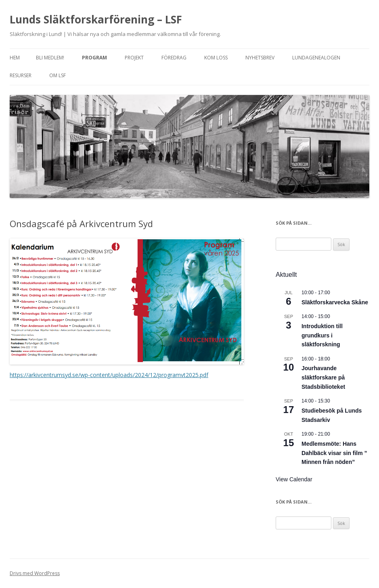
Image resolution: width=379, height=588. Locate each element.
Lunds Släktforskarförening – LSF (96, 19)
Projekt (134, 58)
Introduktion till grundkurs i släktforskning (322, 335)
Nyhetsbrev (260, 58)
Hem (15, 58)
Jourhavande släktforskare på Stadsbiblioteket (323, 377)
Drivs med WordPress (35, 573)
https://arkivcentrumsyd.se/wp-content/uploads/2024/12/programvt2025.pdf (109, 375)
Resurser (21, 75)
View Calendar (294, 479)
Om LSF (58, 75)
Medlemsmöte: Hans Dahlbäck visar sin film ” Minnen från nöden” (334, 453)
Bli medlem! (50, 58)
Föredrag (174, 58)
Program (94, 58)
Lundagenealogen (316, 58)
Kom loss (216, 58)
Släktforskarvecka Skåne (335, 302)
